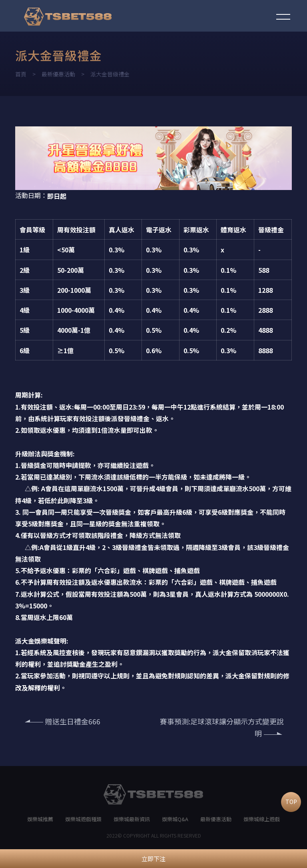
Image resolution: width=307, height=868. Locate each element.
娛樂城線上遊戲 (262, 819)
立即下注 (153, 859)
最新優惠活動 (58, 74)
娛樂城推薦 (40, 819)
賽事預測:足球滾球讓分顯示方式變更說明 (222, 727)
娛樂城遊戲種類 (83, 819)
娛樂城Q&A (175, 819)
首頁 (21, 74)
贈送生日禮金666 (63, 721)
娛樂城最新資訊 (132, 819)
